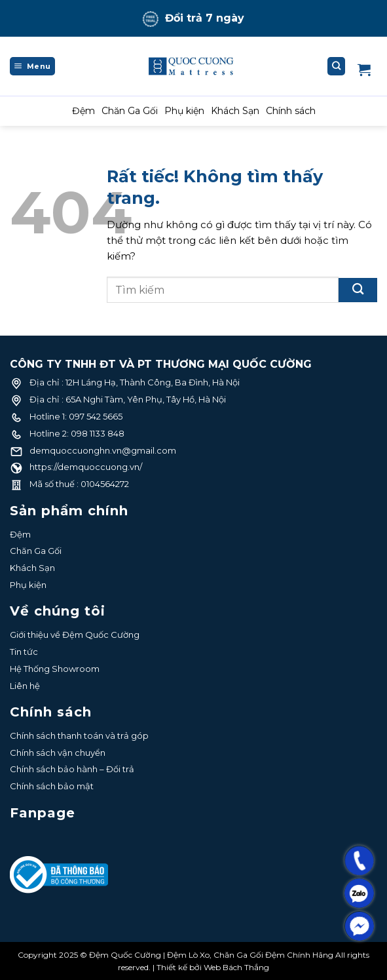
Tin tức (24, 652)
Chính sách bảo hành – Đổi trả (72, 769)
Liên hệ (25, 686)
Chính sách (291, 111)
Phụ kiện (184, 111)
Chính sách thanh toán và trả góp (79, 735)
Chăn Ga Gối (130, 111)
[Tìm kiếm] (337, 66)
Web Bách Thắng (236, 967)
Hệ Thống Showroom (55, 669)
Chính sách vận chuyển (58, 753)
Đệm (83, 111)
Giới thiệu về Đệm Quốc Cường (75, 635)
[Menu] (32, 66)
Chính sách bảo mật (52, 786)
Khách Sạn (235, 111)
